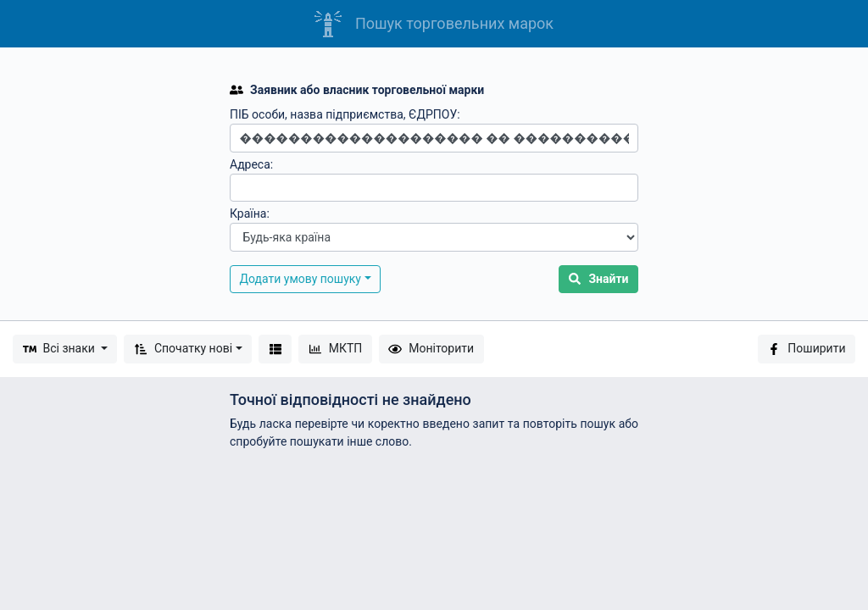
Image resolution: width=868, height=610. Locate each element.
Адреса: (251, 164)
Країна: (250, 213)
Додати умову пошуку (301, 279)
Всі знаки (61, 349)
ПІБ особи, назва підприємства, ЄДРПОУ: (345, 114)
